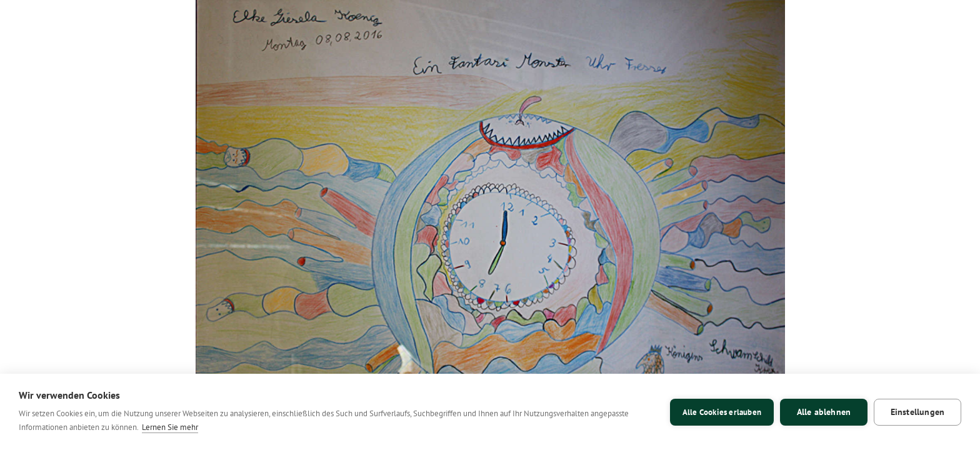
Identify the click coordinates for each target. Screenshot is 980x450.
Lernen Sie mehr (170, 427)
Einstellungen (918, 412)
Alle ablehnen (824, 412)
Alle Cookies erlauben (722, 412)
